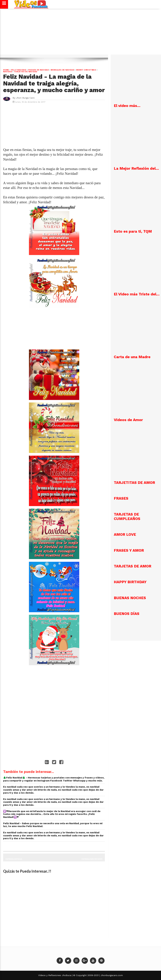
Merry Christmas (86, 70)
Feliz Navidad (19, 70)
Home (6, 70)
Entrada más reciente (92, 859)
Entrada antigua (14, 859)
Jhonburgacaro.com (111, 975)
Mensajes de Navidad (62, 70)
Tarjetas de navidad (26, 72)
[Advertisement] (80, 33)
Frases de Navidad (39, 70)
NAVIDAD (8, 72)
